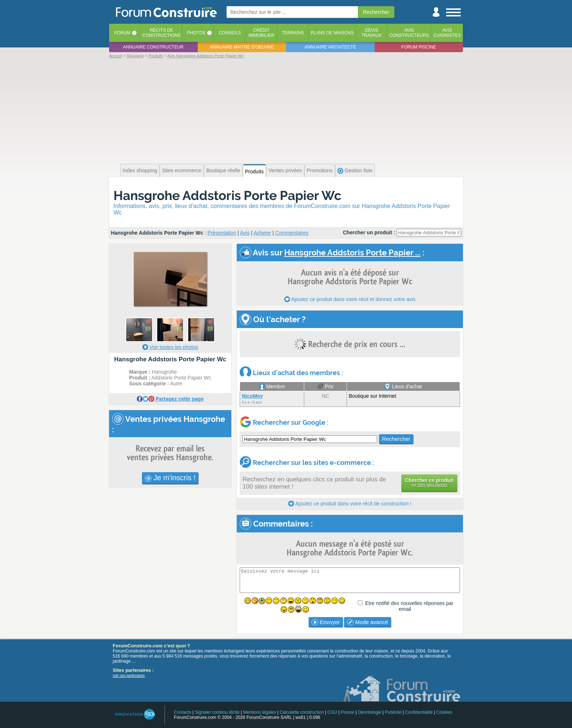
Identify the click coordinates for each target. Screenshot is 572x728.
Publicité (393, 712)
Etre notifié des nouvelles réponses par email (409, 606)
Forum (122, 33)
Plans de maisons (332, 33)
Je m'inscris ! (170, 478)
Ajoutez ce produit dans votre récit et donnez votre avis (350, 299)
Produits (254, 172)
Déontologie (370, 712)
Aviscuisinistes (447, 33)
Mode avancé (367, 622)
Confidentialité (419, 712)
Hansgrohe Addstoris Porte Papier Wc (227, 195)
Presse (347, 712)
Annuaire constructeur (153, 47)
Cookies (444, 712)
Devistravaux (372, 33)
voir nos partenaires (129, 676)
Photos (196, 33)
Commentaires (292, 233)
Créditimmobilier (261, 33)
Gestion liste (355, 171)
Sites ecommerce (182, 170)
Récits (161, 33)
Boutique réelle (223, 170)
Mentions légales (260, 712)
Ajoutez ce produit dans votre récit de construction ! (350, 504)
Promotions (320, 170)
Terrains (293, 33)
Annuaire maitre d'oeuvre (242, 47)
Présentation (222, 233)
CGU (333, 712)
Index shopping (140, 170)
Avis (245, 233)
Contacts (183, 712)
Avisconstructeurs (409, 33)
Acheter (262, 233)
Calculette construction (302, 712)
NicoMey (252, 396)
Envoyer (326, 622)
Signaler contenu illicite (217, 712)
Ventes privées (285, 170)
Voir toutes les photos (170, 347)
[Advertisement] (286, 110)
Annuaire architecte (330, 47)
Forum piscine (419, 47)
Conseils (230, 33)
